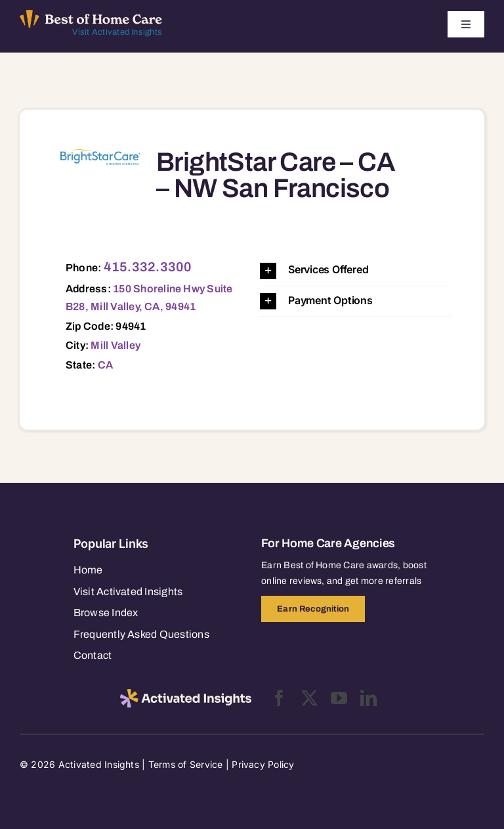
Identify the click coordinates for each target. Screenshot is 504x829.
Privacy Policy (263, 764)
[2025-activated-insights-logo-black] (186, 694)
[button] (356, 270)
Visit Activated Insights (117, 32)
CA (105, 365)
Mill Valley (115, 345)
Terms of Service (186, 764)
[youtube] (339, 698)
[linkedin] (368, 698)
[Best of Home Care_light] (91, 15)
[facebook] (279, 698)
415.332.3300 (148, 267)
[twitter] (309, 698)
